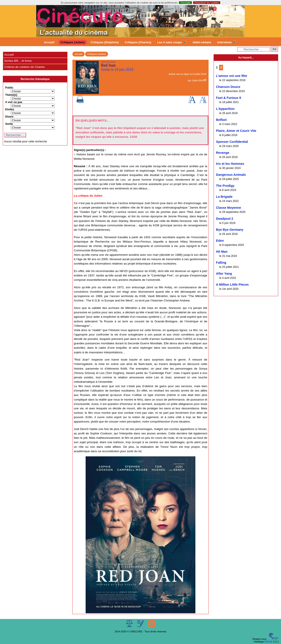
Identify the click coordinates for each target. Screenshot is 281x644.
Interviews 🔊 (227, 42)
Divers (9, 117)
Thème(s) (11, 95)
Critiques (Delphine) (105, 42)
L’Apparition (225, 109)
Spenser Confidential (232, 142)
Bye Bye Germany (230, 230)
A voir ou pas (14, 102)
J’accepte (185, 3)
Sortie (9, 124)
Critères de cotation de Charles (24, 67)
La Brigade (224, 197)
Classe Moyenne (229, 208)
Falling (221, 263)
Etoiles (10, 109)
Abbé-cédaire (202, 42)
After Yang (224, 274)
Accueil (49, 42)
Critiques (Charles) (138, 42)
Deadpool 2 (225, 219)
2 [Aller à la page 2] (221, 67)
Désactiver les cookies (207, 3)
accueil (78, 54)
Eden (220, 241)
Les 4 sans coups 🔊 (172, 42)
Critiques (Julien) (73, 42)
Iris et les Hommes (230, 164)
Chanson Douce (228, 87)
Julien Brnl (198, 80)
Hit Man (222, 252)
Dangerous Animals (231, 175)
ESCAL (268, 642)
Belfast (221, 120)
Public (9, 88)
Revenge (223, 153)
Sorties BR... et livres (18, 61)
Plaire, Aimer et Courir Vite (236, 131)
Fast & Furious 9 (229, 98)
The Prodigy (225, 186)
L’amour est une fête (231, 76)
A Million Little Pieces (232, 285)
